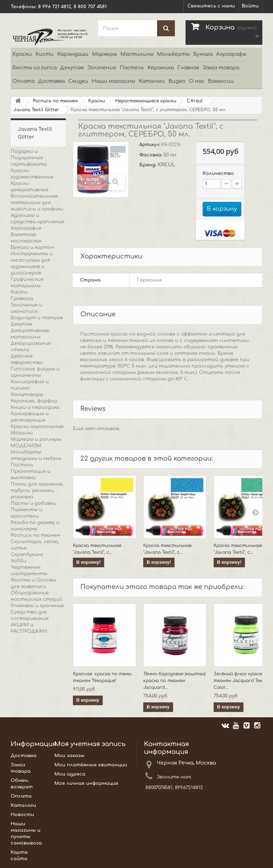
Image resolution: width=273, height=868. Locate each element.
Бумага (203, 54)
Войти (250, 6)
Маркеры (105, 54)
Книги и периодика (35, 407)
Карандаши (73, 54)
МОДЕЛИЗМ (26, 446)
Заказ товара (221, 68)
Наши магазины (113, 81)
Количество (218, 173)
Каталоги (152, 81)
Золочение (102, 68)
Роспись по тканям (35, 535)
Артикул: (150, 145)
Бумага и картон (32, 247)
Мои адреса (70, 774)
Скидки (78, 81)
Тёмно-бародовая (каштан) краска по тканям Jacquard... (174, 681)
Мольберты (173, 54)
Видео (177, 81)
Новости (22, 815)
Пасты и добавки (33, 503)
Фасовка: (151, 155)
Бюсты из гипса (34, 68)
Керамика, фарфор (34, 401)
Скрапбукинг (27, 554)
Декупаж (72, 68)
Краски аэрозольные (37, 427)
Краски (22, 54)
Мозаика (22, 433)
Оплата (23, 81)
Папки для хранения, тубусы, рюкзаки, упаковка (37, 491)
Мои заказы (69, 756)
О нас (197, 81)
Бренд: (149, 165)
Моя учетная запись (90, 744)
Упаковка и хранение (37, 606)
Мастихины (137, 54)
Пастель (132, 68)
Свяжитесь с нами (211, 6)
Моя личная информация (86, 783)
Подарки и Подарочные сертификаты (29, 158)
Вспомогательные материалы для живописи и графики (37, 203)
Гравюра (22, 299)
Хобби (18, 561)
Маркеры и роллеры (36, 439)
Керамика (161, 68)
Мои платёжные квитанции (91, 765)
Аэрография (26, 228)
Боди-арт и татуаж (37, 318)
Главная (188, 68)
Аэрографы (231, 54)
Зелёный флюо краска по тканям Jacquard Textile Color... (242, 681)
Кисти (45, 54)
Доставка (51, 81)
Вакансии (221, 81)
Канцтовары (27, 395)
